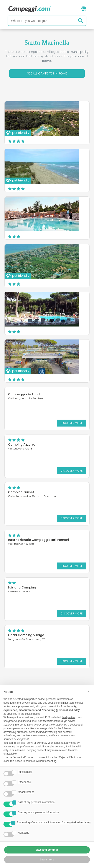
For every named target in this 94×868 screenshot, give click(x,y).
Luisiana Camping (22, 587)
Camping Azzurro (22, 445)
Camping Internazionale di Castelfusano (63, 160)
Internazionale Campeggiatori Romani (38, 540)
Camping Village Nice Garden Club (59, 255)
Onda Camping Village (26, 635)
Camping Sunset (21, 492)
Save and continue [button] (47, 850)
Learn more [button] (47, 860)
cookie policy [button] (32, 714)
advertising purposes (16, 732)
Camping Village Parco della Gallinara (60, 113)
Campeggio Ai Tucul (24, 394)
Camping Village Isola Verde (59, 303)
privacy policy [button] (29, 703)
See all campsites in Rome (47, 73)
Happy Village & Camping (62, 206)
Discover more (68, 136)
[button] (88, 692)
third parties (68, 717)
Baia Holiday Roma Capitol (63, 349)
